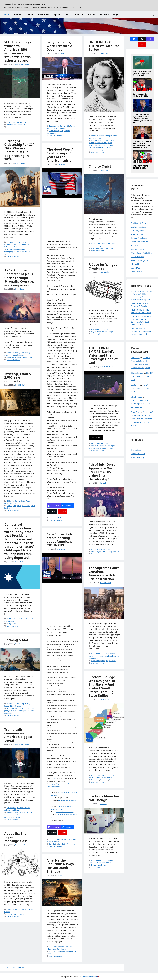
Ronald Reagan (20, 711)
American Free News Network (25, 4)
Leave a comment (13, 127)
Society (13, 247)
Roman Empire (107, 448)
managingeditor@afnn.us (56, 784)
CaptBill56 (135, 385)
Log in (133, 446)
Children (10, 619)
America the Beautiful (57, 951)
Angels (94, 332)
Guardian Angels (108, 332)
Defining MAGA (16, 640)
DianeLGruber (137, 373)
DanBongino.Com (139, 231)
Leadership (9, 706)
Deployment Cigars (139, 227)
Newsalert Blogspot (139, 260)
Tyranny (7, 254)
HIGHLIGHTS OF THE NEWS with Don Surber (104, 46)
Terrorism (20, 247)
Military (73, 839)
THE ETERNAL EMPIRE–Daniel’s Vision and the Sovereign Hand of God (103, 355)
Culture (10, 122)
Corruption (20, 252)
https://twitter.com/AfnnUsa (65, 812)
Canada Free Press (139, 238)
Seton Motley (136, 268)
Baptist (9, 914)
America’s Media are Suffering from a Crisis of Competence (142, 403)
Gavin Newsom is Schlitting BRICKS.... (140, 95)
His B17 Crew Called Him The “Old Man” (142, 376)
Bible (9, 353)
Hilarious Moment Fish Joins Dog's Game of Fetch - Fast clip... (142, 73)
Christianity (61, 126)
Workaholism (51, 133)
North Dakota (18, 817)
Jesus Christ (28, 357)
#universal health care (99, 140)
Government (44, 15)
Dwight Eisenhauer (27, 708)
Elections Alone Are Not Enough (104, 798)
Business (52, 126)
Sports (57, 15)
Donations (104, 15)
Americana (95, 329)
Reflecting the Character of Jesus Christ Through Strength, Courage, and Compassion (19, 278)
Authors (91, 15)
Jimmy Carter (9, 711)
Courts (99, 654)
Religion (13, 503)
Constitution (11, 242)
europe (98, 143)
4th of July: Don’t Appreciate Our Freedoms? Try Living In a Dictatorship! (102, 472)
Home (7, 15)
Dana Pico (135, 358)
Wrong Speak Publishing (141, 253)
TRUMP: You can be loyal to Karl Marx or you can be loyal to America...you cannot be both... (142, 119)
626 (15, 967)
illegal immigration (98, 661)
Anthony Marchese (89, 977)
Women (7, 912)
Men (58, 128)
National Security (27, 244)
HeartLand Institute (139, 242)
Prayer (63, 128)
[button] (153, 15)
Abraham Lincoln (13, 708)
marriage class (18, 914)
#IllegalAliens (12, 624)
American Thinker (139, 234)
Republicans (15, 810)
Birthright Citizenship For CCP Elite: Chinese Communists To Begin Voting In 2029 (20, 150)
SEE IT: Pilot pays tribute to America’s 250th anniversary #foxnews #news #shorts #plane (18, 51)
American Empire (98, 446)
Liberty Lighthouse (139, 264)
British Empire (110, 446)
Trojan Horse (111, 661)
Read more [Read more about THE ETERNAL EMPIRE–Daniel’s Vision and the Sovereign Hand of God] (96, 437)
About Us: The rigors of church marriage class (17, 837)
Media (67, 15)
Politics (18, 15)
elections (106, 865)
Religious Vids (102, 443)
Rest (61, 131)
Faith (68, 126)
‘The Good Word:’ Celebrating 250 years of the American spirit (60, 155)
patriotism (56, 842)
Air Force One (27, 812)
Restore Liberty (137, 249)
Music (49, 842)
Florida (104, 143)
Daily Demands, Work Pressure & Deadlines (60, 46)
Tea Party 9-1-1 (137, 272)
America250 (21, 125)
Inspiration (93, 246)
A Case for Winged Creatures (103, 266)
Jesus (19, 506)
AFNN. (53, 778)
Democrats (101, 136)
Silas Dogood (136, 397)
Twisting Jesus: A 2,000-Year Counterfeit (18, 377)
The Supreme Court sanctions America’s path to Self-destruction (104, 573)
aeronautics (11, 125)
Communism (9, 815)
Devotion (104, 243)
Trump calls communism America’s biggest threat (18, 735)
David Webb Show (139, 223)
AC (110, 140)
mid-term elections (22, 815)
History (114, 136)
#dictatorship (107, 551)
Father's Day (11, 357)
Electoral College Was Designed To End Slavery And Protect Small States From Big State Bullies (102, 686)
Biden (93, 654)
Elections (30, 15)
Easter (23, 501)
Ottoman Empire (95, 448)
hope (98, 248)
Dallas (114, 140)
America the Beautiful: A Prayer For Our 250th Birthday (61, 866)
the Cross (109, 248)
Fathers (20, 357)
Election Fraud (96, 865)
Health (53, 128)
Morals (16, 355)
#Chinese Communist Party (17, 249)
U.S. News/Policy (95, 138)
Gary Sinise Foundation (67, 844)
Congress (100, 860)
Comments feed (138, 454)
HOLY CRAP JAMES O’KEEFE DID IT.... (140, 167)
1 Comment (96, 334)
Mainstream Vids (19, 122)
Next (21, 967)
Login (116, 15)
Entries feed (136, 450)
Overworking (54, 131)
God (48, 128)
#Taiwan (116, 551)
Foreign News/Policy (99, 549)
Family (73, 126)
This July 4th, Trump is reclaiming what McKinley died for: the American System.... (142, 144)
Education (53, 839)
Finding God (11, 506)
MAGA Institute (137, 257)
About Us (79, 15)
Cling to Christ (100, 166)
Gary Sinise (53, 844)
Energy (108, 136)
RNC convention (103, 145)
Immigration (15, 244)
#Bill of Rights (96, 551)
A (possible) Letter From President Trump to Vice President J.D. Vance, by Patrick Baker (142, 419)
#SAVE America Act (14, 812)
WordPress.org (137, 457)
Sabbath (67, 131)
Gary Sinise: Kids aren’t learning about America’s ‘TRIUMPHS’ (59, 540)
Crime (93, 136)
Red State (135, 245)
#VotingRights (10, 252)
